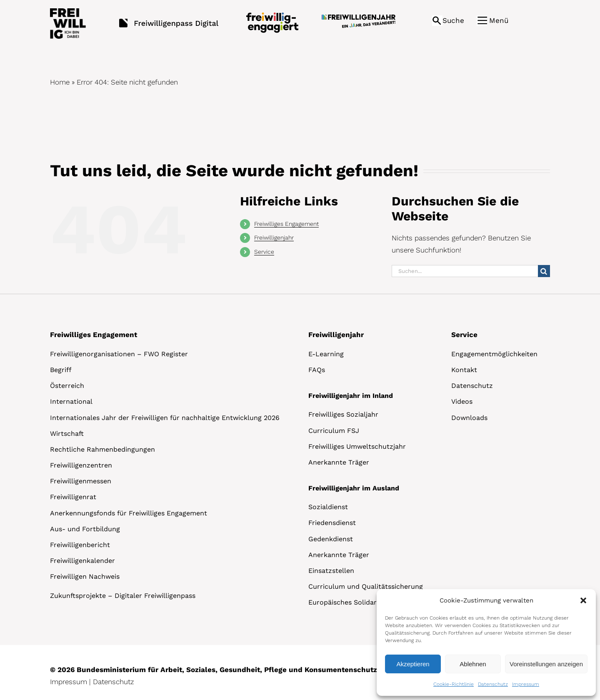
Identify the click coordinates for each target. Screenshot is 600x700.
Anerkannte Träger (339, 462)
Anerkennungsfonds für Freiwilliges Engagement (129, 513)
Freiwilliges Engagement (286, 224)
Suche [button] (453, 20)
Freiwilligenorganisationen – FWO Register (119, 354)
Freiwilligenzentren (81, 465)
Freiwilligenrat (73, 497)
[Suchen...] (465, 271)
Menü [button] (499, 20)
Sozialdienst (328, 507)
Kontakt (464, 370)
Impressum (526, 684)
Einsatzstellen (331, 571)
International (71, 401)
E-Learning (326, 354)
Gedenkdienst (331, 539)
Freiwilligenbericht (80, 545)
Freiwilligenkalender (82, 561)
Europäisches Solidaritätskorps (359, 602)
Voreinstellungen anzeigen (546, 664)
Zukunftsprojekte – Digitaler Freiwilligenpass (123, 596)
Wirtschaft (67, 434)
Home (60, 82)
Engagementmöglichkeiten (494, 354)
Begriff (61, 370)
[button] (583, 600)
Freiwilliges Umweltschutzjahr (357, 446)
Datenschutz (493, 684)
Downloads (469, 418)
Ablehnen (473, 664)
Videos (462, 401)
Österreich (67, 386)
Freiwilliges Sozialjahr (343, 414)
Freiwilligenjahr (274, 237)
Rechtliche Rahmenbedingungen (102, 449)
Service (264, 252)
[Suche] (544, 271)
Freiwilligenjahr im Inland (351, 396)
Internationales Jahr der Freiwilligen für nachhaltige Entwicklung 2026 (165, 418)
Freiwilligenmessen (81, 481)
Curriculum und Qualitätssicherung (366, 586)
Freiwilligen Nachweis (85, 576)
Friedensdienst (332, 523)
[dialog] (486, 642)
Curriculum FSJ (334, 431)
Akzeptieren (413, 664)
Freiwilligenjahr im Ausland (354, 488)
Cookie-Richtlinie (454, 684)
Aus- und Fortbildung (85, 529)
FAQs (317, 370)
